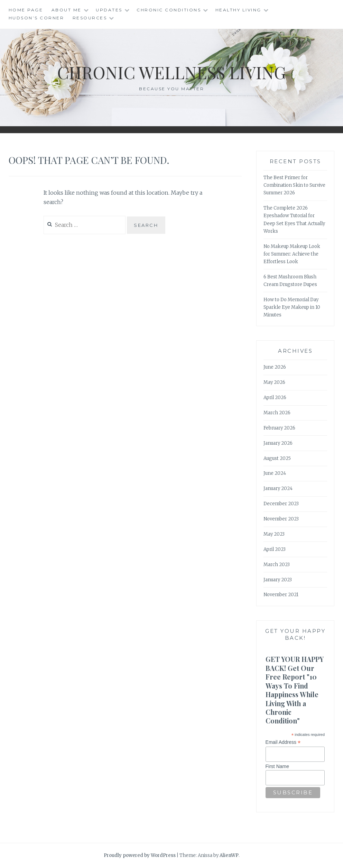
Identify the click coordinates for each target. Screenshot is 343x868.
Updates (109, 10)
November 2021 (281, 595)
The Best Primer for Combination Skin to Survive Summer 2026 (294, 185)
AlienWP (229, 855)
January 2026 (278, 443)
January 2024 (278, 488)
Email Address (283, 742)
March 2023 (277, 565)
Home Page (26, 10)
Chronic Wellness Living (172, 72)
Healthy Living (238, 10)
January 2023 (278, 580)
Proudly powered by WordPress (140, 855)
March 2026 (277, 413)
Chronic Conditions (169, 10)
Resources (90, 18)
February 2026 (279, 428)
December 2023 (281, 504)
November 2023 (281, 519)
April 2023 (275, 549)
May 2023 (274, 534)
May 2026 (274, 382)
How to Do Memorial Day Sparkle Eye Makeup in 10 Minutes (292, 307)
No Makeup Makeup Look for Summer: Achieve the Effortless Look (292, 254)
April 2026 (275, 398)
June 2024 (275, 473)
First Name (277, 766)
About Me (67, 10)
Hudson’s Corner (36, 18)
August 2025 (277, 458)
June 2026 (275, 367)
